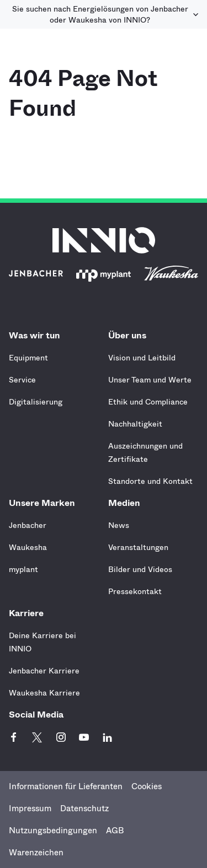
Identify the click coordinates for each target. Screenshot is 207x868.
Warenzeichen (36, 853)
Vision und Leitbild (142, 358)
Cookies (147, 786)
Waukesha (28, 547)
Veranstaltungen (138, 547)
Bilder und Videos (140, 569)
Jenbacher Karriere (44, 671)
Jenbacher (28, 525)
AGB (115, 831)
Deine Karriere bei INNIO (43, 642)
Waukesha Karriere (44, 693)
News (119, 525)
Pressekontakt (135, 591)
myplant (23, 569)
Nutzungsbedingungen (53, 831)
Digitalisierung (36, 402)
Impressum (30, 808)
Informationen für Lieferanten (66, 786)
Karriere (29, 613)
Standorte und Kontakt (150, 481)
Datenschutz (84, 808)
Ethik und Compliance (148, 402)
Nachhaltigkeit (135, 424)
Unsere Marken (45, 503)
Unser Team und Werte (150, 380)
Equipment (28, 358)
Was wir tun (37, 335)
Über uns (130, 335)
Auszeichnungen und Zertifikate (145, 452)
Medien (127, 503)
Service (22, 380)
